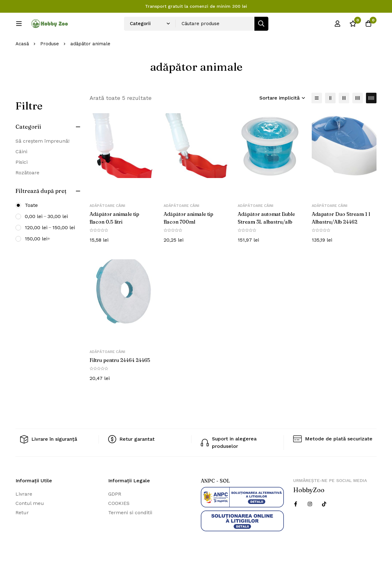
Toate (31, 226)
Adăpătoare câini (107, 226)
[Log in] (337, 26)
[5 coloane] (371, 118)
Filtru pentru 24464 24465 (120, 380)
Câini (21, 172)
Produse (50, 65)
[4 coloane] (358, 118)
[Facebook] (296, 524)
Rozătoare (27, 193)
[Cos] (368, 26)
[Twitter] (324, 524)
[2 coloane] (330, 118)
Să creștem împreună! (42, 161)
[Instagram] (310, 524)
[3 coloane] (344, 118)
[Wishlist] (353, 26)
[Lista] (317, 118)
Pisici (22, 183)
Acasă (22, 65)
